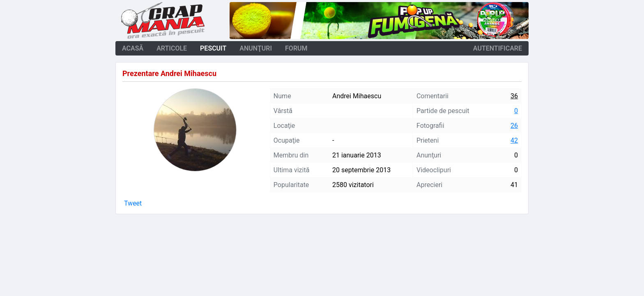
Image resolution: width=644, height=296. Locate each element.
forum (296, 48)
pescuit (213, 48)
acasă (133, 48)
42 (514, 140)
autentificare (498, 48)
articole (172, 48)
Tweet (133, 203)
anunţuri (256, 48)
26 (514, 126)
